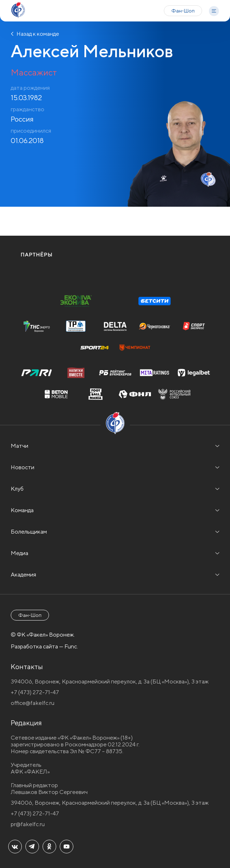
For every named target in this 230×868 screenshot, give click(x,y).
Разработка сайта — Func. (44, 646)
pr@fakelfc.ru (28, 824)
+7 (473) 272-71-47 (35, 692)
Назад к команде (35, 34)
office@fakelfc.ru (33, 703)
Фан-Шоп (183, 11)
